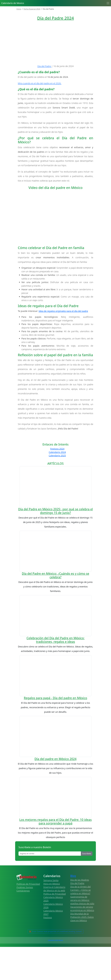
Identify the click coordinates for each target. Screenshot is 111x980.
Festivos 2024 (57, 482)
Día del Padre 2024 (55, 18)
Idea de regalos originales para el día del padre (63, 344)
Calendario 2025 (57, 489)
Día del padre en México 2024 (55, 900)
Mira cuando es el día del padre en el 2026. (40, 116)
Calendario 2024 (57, 485)
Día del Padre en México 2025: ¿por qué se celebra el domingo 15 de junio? (55, 575)
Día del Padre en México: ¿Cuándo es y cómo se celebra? (56, 670)
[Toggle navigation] (108, 3)
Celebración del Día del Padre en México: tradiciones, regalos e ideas (55, 742)
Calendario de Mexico (13, 3)
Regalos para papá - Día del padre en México (56, 808)
